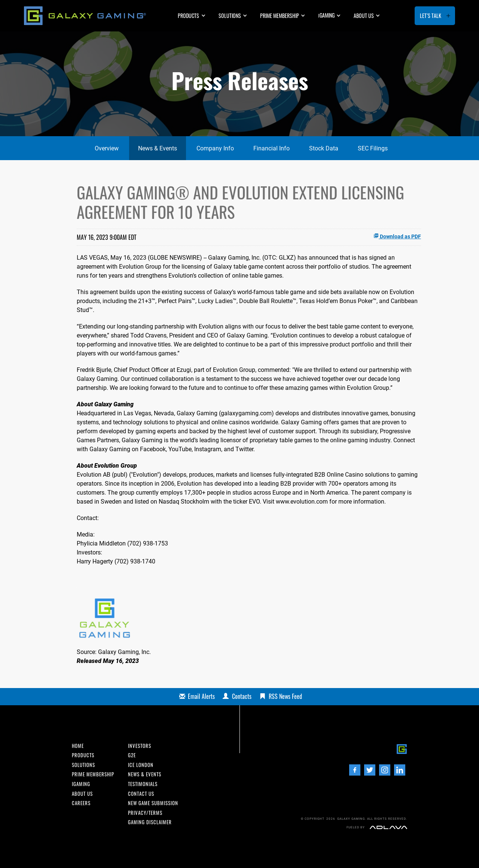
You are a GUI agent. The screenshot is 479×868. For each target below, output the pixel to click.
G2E (132, 756)
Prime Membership (280, 16)
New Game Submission (153, 803)
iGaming (81, 784)
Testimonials (143, 784)
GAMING (326, 15)
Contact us (141, 794)
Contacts (242, 696)
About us (364, 16)
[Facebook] (355, 770)
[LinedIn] (400, 770)
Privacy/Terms (145, 813)
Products (188, 16)
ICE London (141, 765)
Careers (81, 803)
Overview (107, 148)
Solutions (230, 16)
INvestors (140, 746)
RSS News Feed (285, 696)
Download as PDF (397, 236)
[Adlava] (388, 827)
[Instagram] (385, 770)
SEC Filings (373, 148)
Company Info (215, 148)
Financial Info (271, 148)
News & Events (158, 148)
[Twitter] (370, 770)
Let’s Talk (431, 16)
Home (78, 746)
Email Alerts (201, 696)
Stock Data (324, 148)
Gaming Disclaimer (150, 823)
